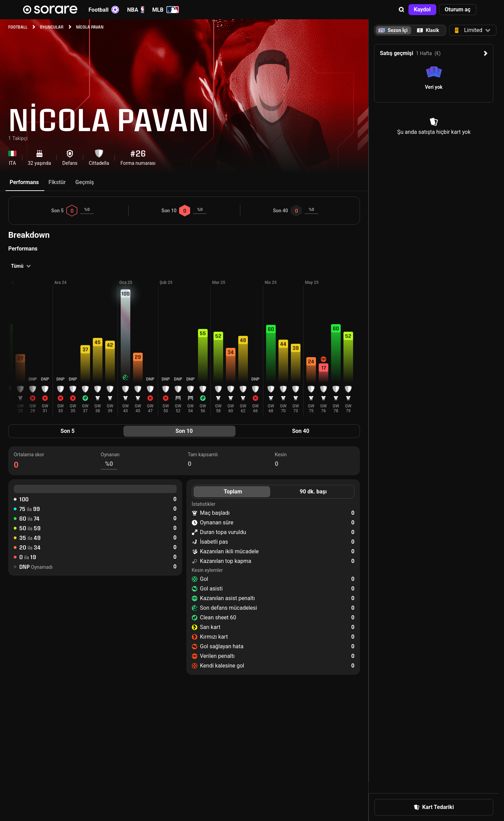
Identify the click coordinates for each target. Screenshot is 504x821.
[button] (402, 10)
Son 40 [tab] (300, 431)
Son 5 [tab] (68, 431)
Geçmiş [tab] (85, 182)
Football (104, 10)
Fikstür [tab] (57, 182)
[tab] (428, 30)
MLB (166, 10)
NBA (136, 10)
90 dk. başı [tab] (313, 492)
